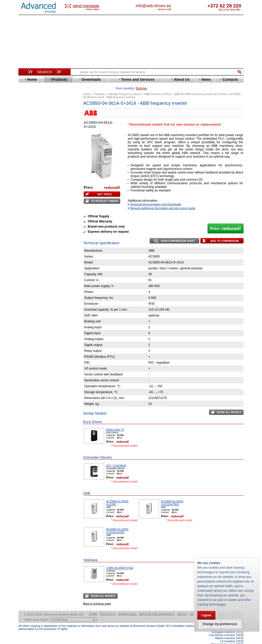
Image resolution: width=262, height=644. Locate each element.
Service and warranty (157, 606)
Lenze (28, 189)
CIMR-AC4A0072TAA (120, 560)
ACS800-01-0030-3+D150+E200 (118, 523)
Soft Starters (31, 253)
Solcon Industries (37, 279)
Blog (25, 329)
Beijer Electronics (37, 123)
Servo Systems (33, 286)
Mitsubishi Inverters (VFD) (227, 636)
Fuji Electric (32, 162)
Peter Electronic (36, 272)
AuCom (29, 260)
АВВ (27, 256)
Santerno (30, 216)
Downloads (127, 606)
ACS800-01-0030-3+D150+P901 (172, 495)
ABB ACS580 (235, 639)
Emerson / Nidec (36, 146)
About (182, 606)
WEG (27, 239)
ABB (27, 116)
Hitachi (29, 170)
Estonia (90, 6)
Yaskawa (30, 246)
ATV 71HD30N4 (116, 458)
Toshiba (29, 231)
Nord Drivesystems (38, 200)
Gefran (28, 166)
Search (45, 72)
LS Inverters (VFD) (232, 633)
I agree (206, 615)
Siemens (30, 227)
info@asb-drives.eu (174, 6)
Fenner (29, 158)
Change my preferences (220, 624)
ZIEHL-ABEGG (35, 243)
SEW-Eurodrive (35, 223)
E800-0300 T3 (115, 422)
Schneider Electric (37, 219)
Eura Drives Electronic (41, 154)
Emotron (30, 150)
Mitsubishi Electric (38, 196)
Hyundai (30, 173)
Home (93, 606)
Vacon (28, 235)
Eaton (28, 143)
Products (108, 606)
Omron (29, 204)
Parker (28, 208)
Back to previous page (97, 596)
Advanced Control (37, 120)
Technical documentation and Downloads (156, 196)
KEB (26, 185)
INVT (27, 181)
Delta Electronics (37, 139)
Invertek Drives (35, 177)
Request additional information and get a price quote (163, 200)
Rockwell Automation (40, 212)
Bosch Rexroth (35, 131)
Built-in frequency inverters (38, 380)
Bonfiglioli (31, 127)
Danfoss (30, 135)
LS (25, 193)
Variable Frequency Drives (42, 112)
